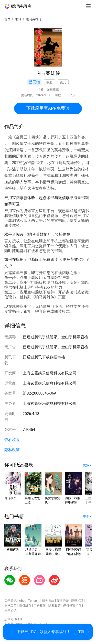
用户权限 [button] (40, 605)
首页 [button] (7, 19)
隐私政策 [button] (12, 450)
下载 (81, 632)
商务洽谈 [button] (63, 601)
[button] (18, 6)
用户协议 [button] (10, 610)
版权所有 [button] (25, 605)
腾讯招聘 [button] (77, 601)
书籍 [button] (18, 19)
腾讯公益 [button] (10, 605)
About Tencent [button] (29, 601)
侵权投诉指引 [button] (72, 605)
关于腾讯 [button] (10, 601)
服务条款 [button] (48, 601)
